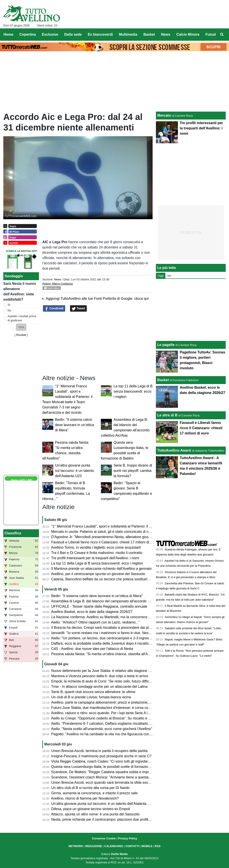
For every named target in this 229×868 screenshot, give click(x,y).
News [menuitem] (166, 34)
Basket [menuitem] (149, 34)
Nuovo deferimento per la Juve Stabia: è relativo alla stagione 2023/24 (106, 671)
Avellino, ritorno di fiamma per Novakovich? (85, 798)
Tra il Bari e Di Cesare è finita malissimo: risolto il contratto (97, 553)
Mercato (164, 115)
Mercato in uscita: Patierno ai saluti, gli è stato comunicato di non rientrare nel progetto (119, 532)
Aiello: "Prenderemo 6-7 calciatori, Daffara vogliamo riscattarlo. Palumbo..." (110, 724)
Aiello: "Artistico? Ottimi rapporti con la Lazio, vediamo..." (95, 622)
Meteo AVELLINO (22, 480)
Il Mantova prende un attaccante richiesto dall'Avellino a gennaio (102, 569)
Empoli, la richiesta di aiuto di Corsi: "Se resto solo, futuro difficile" (103, 681)
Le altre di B (167, 415)
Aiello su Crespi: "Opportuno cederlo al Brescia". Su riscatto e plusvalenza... (110, 718)
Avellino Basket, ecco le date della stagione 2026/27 (92, 612)
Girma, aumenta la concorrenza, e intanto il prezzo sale (94, 793)
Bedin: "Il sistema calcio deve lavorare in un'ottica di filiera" (75, 425)
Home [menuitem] (8, 34)
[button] (21, 327)
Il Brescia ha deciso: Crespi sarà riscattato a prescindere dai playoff (104, 628)
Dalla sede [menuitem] (73, 34)
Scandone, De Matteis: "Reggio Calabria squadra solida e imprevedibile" (108, 772)
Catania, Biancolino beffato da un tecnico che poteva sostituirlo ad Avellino (109, 579)
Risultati (21, 335)
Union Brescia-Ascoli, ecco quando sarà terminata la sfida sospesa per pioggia (113, 782)
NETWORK (76, 846)
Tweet (78, 309)
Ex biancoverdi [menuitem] (100, 34)
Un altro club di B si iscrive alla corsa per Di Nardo (90, 788)
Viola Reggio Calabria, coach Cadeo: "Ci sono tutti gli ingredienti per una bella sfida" (117, 761)
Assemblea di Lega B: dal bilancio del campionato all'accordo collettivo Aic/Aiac (113, 601)
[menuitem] (222, 35)
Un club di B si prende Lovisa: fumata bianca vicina (91, 697)
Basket (163, 380)
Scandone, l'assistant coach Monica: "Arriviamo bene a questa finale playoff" (111, 777)
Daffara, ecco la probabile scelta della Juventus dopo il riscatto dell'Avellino (110, 643)
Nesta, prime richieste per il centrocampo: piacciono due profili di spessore (109, 819)
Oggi (161, 276)
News (57, 279)
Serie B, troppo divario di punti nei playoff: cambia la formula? (133, 471)
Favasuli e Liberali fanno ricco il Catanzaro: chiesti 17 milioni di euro (104, 542)
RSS (158, 846)
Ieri (169, 276)
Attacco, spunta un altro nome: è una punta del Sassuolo (95, 814)
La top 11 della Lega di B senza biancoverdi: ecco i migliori (133, 391)
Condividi (54, 309)
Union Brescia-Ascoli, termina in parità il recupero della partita (100, 751)
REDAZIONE (94, 846)
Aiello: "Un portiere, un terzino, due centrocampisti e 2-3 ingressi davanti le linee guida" (119, 638)
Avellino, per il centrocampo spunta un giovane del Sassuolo (98, 574)
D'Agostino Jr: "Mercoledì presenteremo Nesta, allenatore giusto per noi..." (109, 537)
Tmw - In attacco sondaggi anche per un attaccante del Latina (99, 687)
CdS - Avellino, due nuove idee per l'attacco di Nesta (92, 649)
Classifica (13, 533)
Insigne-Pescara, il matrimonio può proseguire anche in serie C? (101, 756)
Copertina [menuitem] (28, 34)
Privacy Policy (128, 838)
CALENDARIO (114, 846)
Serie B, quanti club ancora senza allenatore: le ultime (93, 692)
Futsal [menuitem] (211, 34)
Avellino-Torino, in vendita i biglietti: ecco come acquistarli (96, 547)
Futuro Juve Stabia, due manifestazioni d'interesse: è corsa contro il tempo (110, 708)
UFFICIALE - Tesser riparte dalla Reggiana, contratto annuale (99, 606)
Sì (9, 305)
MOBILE (147, 846)
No (9, 310)
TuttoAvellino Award (174, 450)
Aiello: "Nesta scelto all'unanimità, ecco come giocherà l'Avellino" (102, 729)
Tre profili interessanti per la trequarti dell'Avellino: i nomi (95, 558)
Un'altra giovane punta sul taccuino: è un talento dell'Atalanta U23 (75, 471)
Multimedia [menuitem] (128, 34)
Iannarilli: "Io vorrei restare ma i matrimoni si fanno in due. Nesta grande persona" (115, 633)
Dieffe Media (119, 854)
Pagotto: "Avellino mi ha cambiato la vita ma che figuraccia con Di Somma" (110, 734)
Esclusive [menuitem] (50, 34)
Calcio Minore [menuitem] (188, 34)
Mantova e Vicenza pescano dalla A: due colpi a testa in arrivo (100, 676)
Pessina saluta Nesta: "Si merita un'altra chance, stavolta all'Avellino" (105, 654)
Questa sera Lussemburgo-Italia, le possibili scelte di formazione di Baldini (109, 767)
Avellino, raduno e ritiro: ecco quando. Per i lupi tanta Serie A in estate (106, 713)
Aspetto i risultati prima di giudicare (22, 318)
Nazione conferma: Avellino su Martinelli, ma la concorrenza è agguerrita (110, 617)
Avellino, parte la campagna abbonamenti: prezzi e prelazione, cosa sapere (110, 702)
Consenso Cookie (104, 838)
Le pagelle (166, 345)
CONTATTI (132, 846)
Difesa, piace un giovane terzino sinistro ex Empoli (91, 809)
